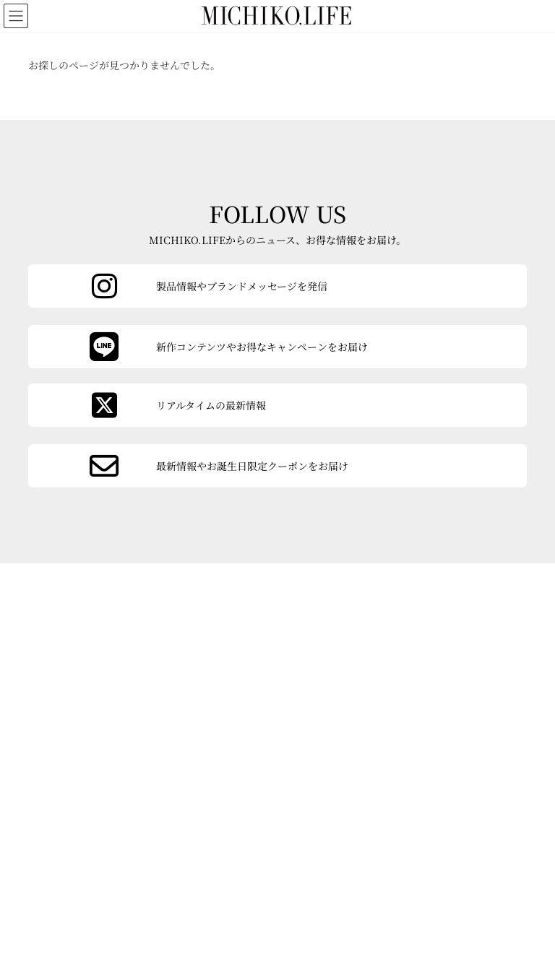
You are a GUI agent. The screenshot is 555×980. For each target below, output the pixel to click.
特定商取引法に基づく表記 (202, 899)
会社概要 (69, 868)
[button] (103, 820)
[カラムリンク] (277, 466)
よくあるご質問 (79, 918)
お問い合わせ (176, 870)
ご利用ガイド (79, 890)
